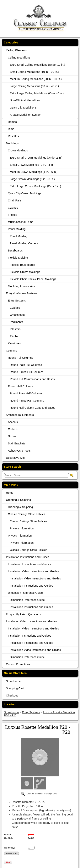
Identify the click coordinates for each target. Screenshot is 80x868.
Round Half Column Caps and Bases (32, 408)
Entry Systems (17, 301)
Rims (11, 129)
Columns (11, 351)
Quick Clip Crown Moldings (25, 193)
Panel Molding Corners (24, 243)
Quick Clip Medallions (23, 108)
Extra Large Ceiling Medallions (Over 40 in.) (37, 93)
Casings (13, 208)
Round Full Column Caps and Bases (32, 379)
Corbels (13, 429)
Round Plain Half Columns (26, 393)
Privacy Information (22, 528)
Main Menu (11, 485)
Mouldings (12, 143)
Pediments (16, 322)
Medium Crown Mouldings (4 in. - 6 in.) (34, 172)
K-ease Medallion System (26, 115)
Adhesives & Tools (19, 451)
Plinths (14, 336)
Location (10, 704)
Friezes (12, 215)
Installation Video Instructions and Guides (33, 571)
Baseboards (15, 251)
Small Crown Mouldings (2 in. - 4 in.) (32, 165)
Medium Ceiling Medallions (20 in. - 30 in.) (36, 79)
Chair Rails (15, 200)
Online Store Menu (16, 673)
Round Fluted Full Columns (27, 372)
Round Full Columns (20, 358)
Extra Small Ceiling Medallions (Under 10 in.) (37, 65)
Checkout (12, 696)
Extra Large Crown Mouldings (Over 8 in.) (35, 186)
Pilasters (15, 329)
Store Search (12, 467)
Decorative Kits (15, 458)
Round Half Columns (21, 386)
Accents (13, 422)
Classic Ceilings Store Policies (27, 514)
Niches (12, 436)
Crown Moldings (18, 150)
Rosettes (13, 136)
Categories (11, 42)
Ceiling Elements (16, 50)
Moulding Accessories (21, 286)
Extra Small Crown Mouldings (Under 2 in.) (36, 158)
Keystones (14, 343)
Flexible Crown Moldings (25, 272)
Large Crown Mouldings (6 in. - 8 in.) (32, 179)
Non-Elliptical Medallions (25, 100)
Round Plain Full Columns (26, 365)
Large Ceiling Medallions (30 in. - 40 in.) (34, 86)
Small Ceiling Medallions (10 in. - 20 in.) (34, 72)
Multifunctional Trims (21, 222)
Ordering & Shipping (19, 500)
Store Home (13, 681)
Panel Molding (17, 229)
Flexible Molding (18, 258)
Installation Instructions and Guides (28, 557)
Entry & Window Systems (22, 293)
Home (10, 493)
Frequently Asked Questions (23, 614)
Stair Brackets (17, 443)
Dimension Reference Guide (25, 593)
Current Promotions (18, 664)
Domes (12, 122)
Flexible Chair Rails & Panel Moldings (33, 279)
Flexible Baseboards (22, 265)
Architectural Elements (20, 415)
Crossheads (17, 315)
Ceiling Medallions (19, 58)
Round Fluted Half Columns (27, 401)
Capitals (15, 308)
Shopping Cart (15, 688)
